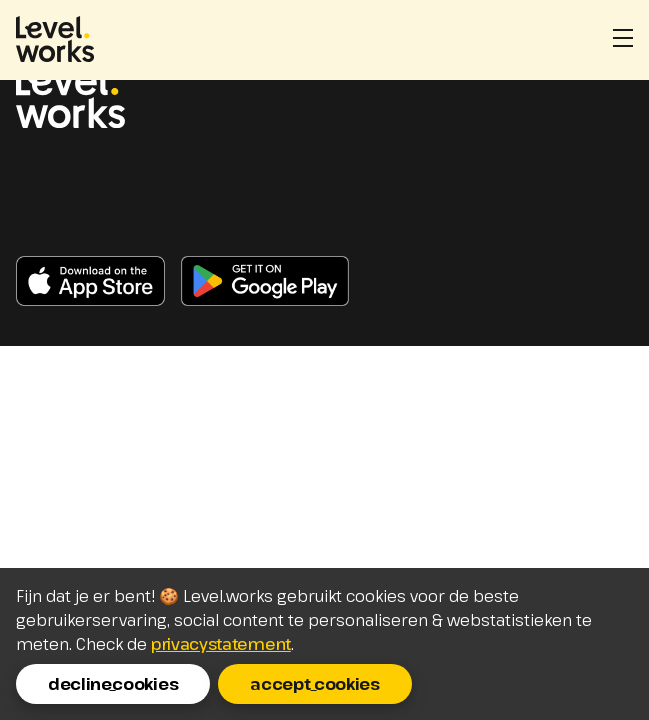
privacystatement (221, 644)
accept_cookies (315, 684)
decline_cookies (113, 684)
